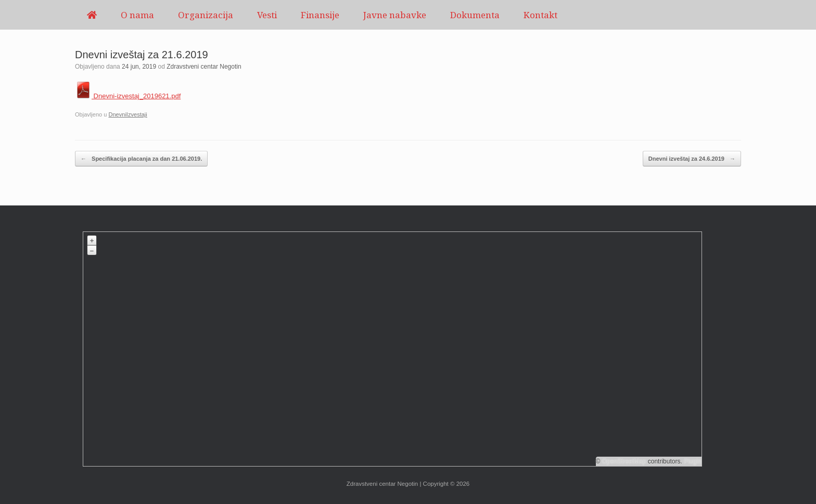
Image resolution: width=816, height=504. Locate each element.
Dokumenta (475, 15)
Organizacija (206, 15)
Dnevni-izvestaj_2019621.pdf (128, 96)
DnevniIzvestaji (127, 114)
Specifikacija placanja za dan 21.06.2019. (141, 159)
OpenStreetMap (624, 461)
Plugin (692, 461)
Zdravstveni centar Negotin (204, 67)
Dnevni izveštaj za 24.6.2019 (692, 159)
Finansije (320, 15)
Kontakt (540, 15)
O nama (137, 15)
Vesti (267, 15)
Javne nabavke (395, 15)
